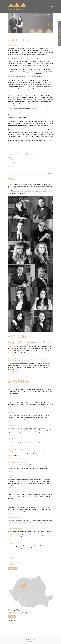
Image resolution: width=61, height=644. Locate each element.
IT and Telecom (13, 505)
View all (50, 173)
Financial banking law (15, 529)
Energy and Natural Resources (18, 492)
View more (11, 162)
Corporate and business (16, 426)
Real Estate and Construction (18, 462)
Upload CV (12, 569)
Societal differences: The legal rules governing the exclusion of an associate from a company (30, 360)
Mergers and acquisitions (16, 449)
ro (45, 6)
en (48, 6)
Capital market (13, 438)
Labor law (11, 543)
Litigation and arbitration (16, 387)
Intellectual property (15, 518)
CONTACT (29, 642)
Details (10, 396)
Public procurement (15, 475)
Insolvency (11, 413)
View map (12, 617)
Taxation (11, 400)
